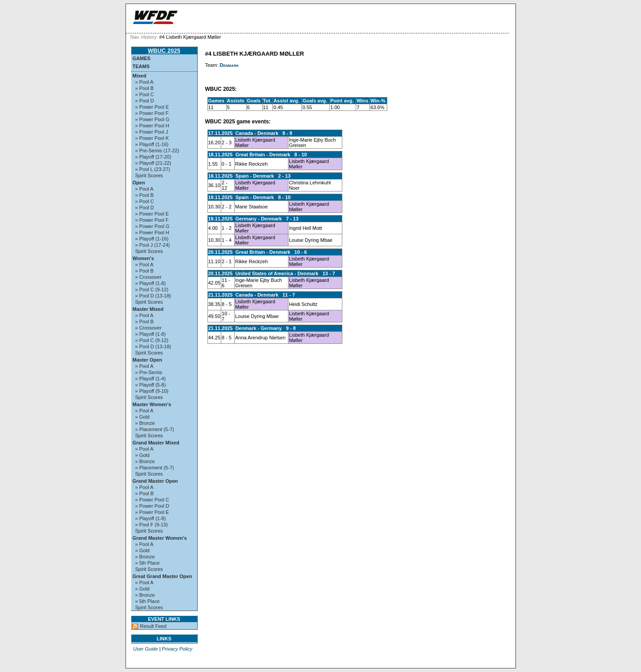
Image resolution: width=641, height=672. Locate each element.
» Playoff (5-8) (151, 385)
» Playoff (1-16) (152, 144)
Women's (143, 258)
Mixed (140, 76)
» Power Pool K (152, 138)
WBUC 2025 (164, 51)
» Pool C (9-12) (152, 289)
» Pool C (145, 94)
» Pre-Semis (149, 372)
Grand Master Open (155, 481)
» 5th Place (148, 563)
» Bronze (145, 423)
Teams (141, 66)
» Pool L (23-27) (153, 169)
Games (142, 58)
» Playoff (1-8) (151, 283)
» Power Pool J (152, 132)
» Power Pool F (152, 113)
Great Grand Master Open (162, 576)
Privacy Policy (177, 649)
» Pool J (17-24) (153, 245)
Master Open (148, 360)
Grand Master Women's (160, 538)
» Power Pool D (152, 506)
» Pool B (145, 88)
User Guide (146, 649)
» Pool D (145, 101)
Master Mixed (148, 309)
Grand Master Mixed (156, 443)
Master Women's (152, 404)
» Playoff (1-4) (151, 379)
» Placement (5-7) (155, 429)
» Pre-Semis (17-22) (157, 151)
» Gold (142, 417)
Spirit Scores (149, 175)
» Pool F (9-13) (152, 525)
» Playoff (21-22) (153, 163)
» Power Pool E (152, 107)
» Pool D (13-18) (153, 296)
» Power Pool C (152, 500)
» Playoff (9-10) (152, 391)
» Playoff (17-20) (153, 157)
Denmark (229, 65)
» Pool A (144, 82)
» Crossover (148, 277)
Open (139, 183)
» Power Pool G (152, 119)
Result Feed (153, 626)
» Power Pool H (152, 126)
